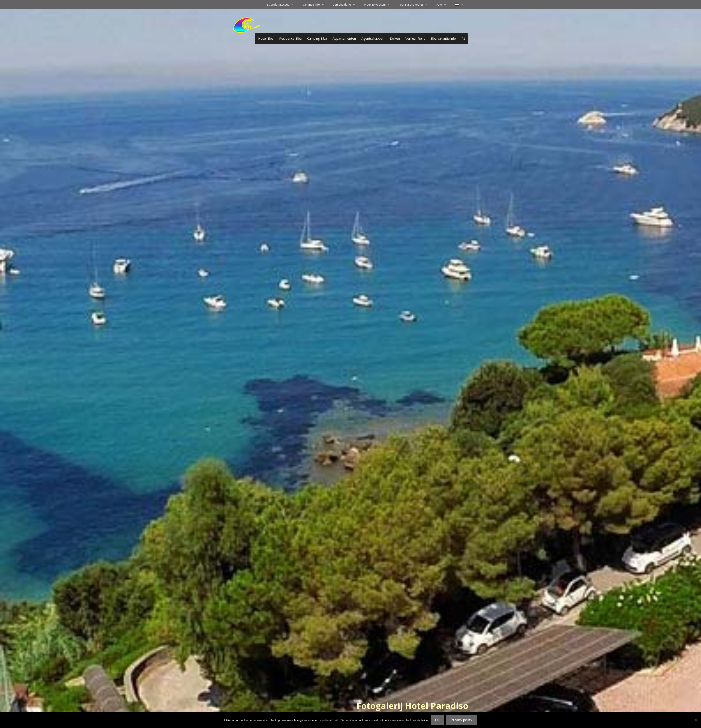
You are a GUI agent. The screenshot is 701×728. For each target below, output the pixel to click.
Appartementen (344, 38)
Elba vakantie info (443, 38)
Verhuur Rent (415, 38)
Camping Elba (317, 38)
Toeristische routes (415, 5)
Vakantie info (315, 5)
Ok (437, 720)
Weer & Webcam (379, 5)
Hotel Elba (266, 38)
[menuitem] (460, 4)
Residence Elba (290, 38)
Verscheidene (346, 5)
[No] (696, 720)
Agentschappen (373, 38)
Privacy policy (461, 720)
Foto (443, 5)
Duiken (395, 38)
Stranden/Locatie (282, 5)
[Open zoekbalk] (464, 38)
